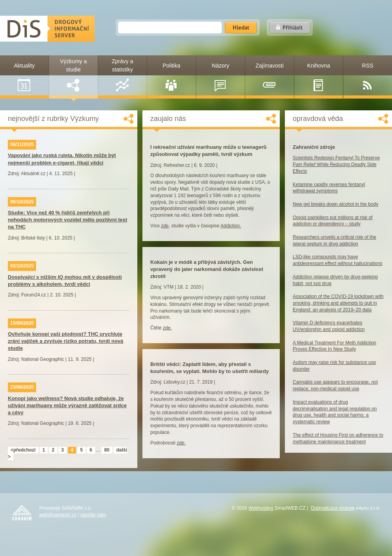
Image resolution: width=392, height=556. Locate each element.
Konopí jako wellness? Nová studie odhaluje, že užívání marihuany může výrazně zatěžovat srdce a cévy (67, 405)
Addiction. (231, 226)
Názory (221, 77)
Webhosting (261, 508)
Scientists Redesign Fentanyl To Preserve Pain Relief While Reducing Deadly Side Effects (336, 165)
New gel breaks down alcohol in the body (335, 204)
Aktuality (25, 77)
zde (165, 226)
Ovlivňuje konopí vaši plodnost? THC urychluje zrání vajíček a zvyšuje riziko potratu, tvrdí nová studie (66, 341)
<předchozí (23, 450)
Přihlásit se (290, 27)
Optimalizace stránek (333, 508)
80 (107, 450)
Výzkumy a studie (73, 75)
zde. (167, 328)
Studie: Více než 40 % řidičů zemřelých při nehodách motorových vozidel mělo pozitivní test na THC (67, 220)
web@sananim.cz (58, 515)
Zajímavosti (270, 77)
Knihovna (319, 77)
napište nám (93, 515)
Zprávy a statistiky (122, 75)
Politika (171, 77)
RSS (367, 77)
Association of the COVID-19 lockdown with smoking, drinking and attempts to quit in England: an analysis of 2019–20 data (338, 303)
